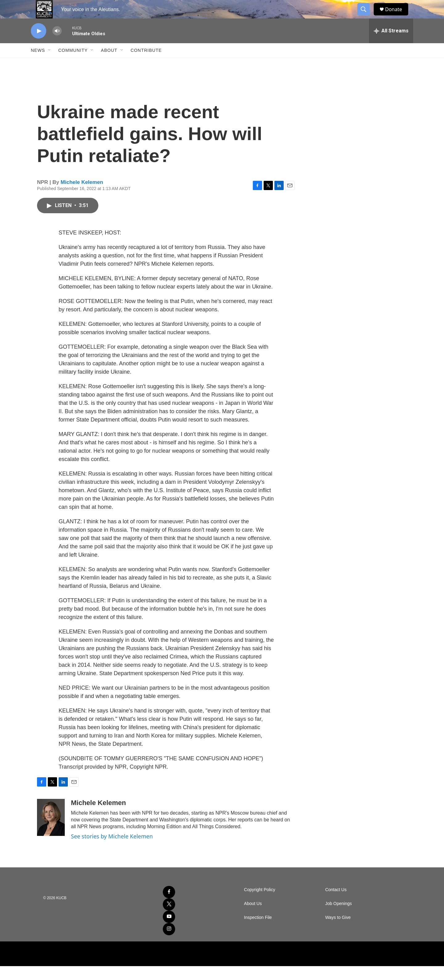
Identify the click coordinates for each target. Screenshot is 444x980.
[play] (39, 45)
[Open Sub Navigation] (50, 64)
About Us (253, 918)
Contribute (146, 64)
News (38, 64)
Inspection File (258, 931)
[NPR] (222, 968)
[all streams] (391, 45)
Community (73, 64)
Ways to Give (338, 931)
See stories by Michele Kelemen (112, 850)
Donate (397, 16)
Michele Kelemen (82, 196)
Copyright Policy (259, 904)
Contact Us (336, 904)
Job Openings (339, 918)
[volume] (57, 45)
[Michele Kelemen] (51, 831)
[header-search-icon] (366, 16)
